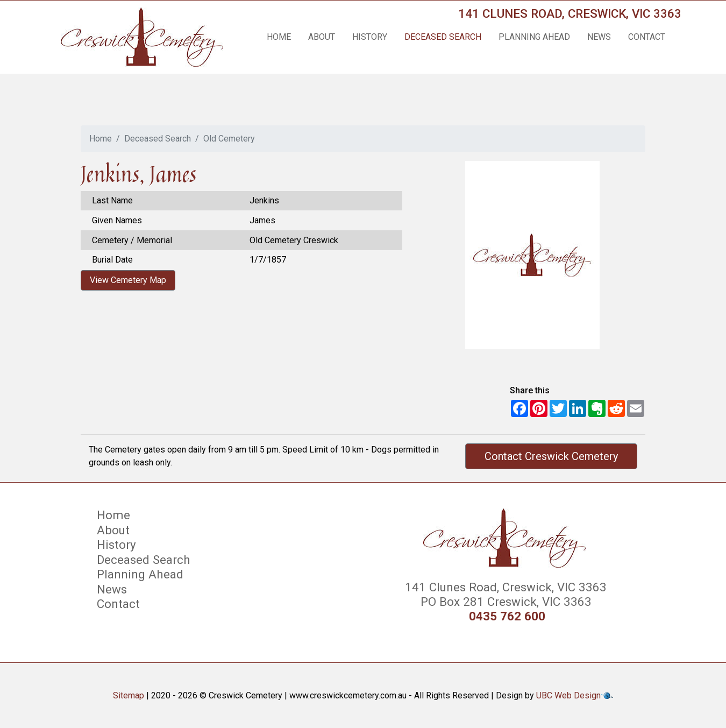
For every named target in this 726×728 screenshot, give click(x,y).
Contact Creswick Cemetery (551, 456)
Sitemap (129, 695)
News (599, 37)
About (322, 37)
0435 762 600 (507, 616)
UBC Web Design (568, 695)
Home (279, 37)
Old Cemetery (229, 139)
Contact (647, 37)
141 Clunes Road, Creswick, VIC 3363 (570, 13)
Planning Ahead (534, 37)
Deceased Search (443, 37)
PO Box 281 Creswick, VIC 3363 (504, 602)
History (370, 37)
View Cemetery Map (128, 280)
